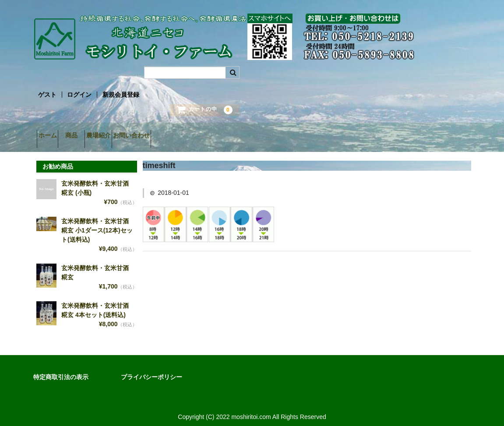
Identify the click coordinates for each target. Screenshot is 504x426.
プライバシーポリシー (152, 370)
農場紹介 (133, 136)
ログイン (79, 95)
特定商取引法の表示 (61, 370)
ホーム (51, 136)
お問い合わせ (182, 136)
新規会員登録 (121, 95)
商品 (91, 136)
